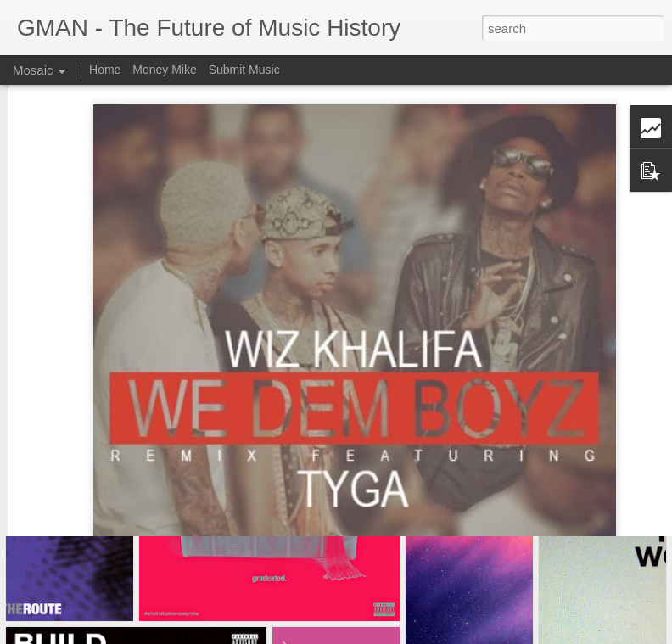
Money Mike (164, 70)
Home (105, 70)
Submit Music (244, 70)
